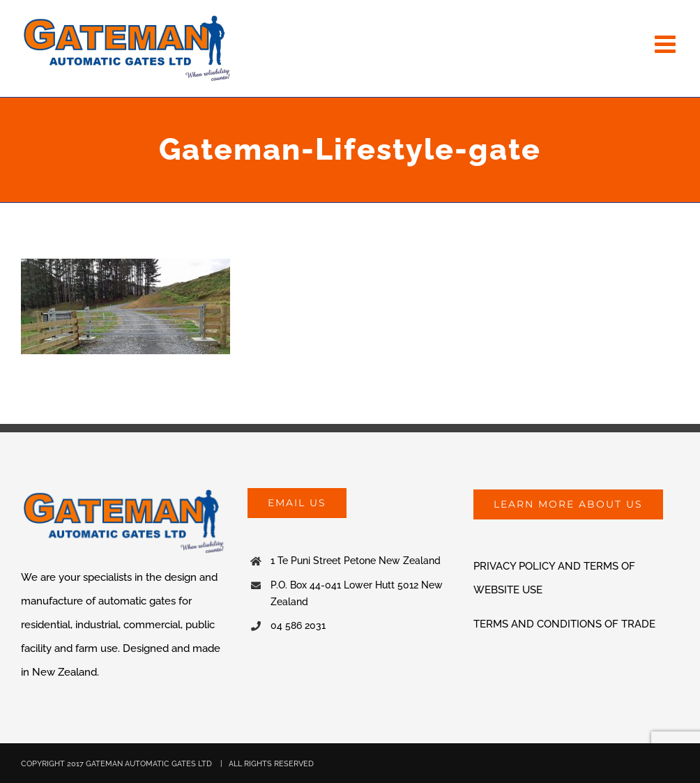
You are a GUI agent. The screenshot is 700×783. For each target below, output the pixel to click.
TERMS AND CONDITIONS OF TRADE (564, 624)
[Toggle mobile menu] (667, 44)
